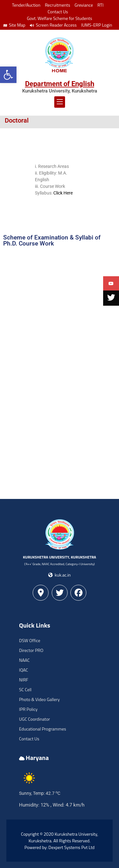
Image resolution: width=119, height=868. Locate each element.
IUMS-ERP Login (97, 25)
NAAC (24, 660)
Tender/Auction (26, 5)
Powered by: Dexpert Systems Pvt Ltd (60, 847)
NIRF (24, 680)
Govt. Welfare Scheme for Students (60, 18)
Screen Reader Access (53, 25)
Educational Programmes (43, 729)
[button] (8, 75)
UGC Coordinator (34, 719)
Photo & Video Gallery (39, 699)
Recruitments (57, 5)
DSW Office (30, 640)
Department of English (60, 84)
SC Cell (25, 689)
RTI (100, 5)
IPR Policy (28, 709)
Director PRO (31, 650)
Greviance (84, 5)
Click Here (63, 193)
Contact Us (58, 12)
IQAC (23, 670)
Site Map (14, 25)
